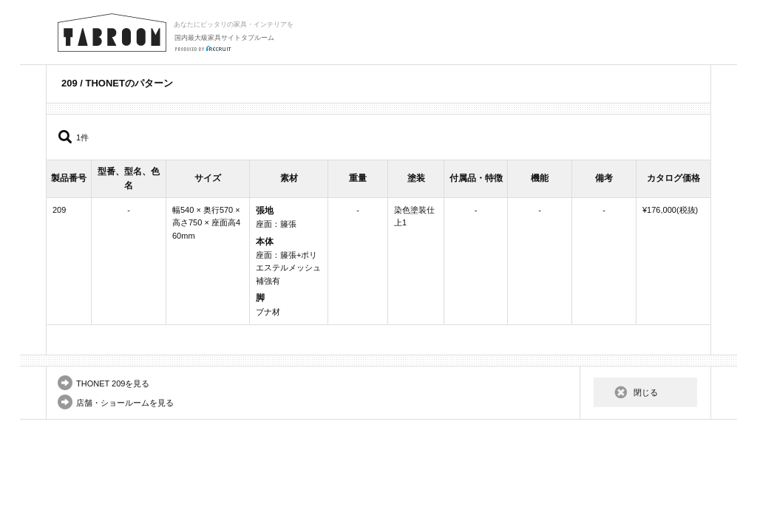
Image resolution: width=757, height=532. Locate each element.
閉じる (646, 392)
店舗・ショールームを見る (125, 403)
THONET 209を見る (113, 383)
